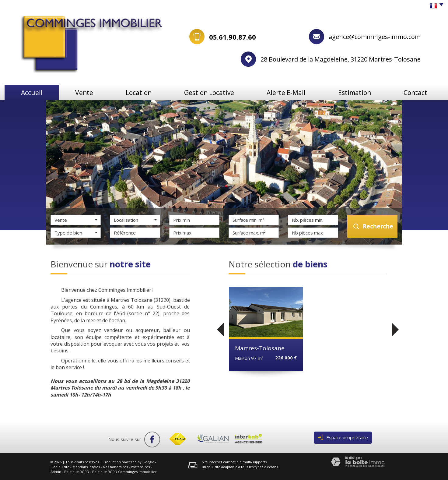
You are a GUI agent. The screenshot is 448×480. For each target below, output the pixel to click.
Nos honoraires (115, 467)
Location (139, 93)
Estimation (355, 93)
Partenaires (140, 467)
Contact (415, 93)
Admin (56, 472)
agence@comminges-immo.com (375, 37)
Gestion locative (209, 93)
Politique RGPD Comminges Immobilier (124, 472)
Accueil (32, 93)
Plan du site (60, 467)
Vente (84, 93)
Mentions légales (86, 467)
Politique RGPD (77, 472)
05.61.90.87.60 (233, 37)
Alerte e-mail (286, 93)
